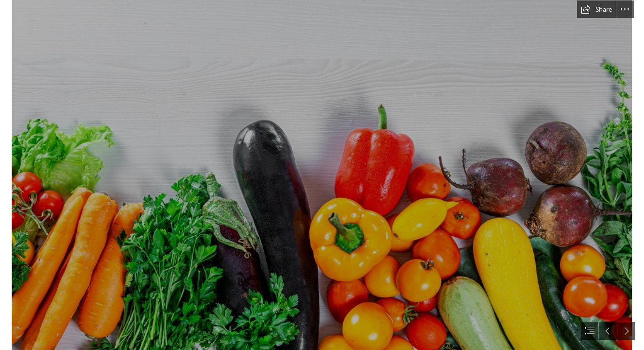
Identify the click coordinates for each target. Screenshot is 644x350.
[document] (322, 175)
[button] (596, 9)
